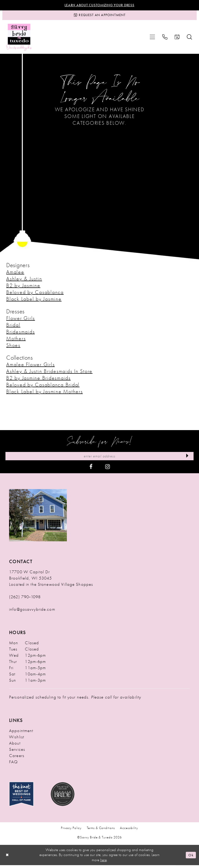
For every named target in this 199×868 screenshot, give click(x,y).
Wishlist (17, 739)
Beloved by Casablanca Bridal (43, 386)
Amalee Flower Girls (30, 366)
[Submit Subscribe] (187, 459)
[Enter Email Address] (99, 459)
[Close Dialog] (8, 858)
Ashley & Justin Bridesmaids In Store (49, 373)
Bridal (13, 327)
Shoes (13, 347)
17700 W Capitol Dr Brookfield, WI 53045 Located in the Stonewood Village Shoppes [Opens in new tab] (51, 581)
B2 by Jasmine (23, 287)
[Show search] (189, 39)
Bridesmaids (20, 333)
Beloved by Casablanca (35, 294)
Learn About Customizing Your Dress (100, 5)
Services (17, 752)
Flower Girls (21, 320)
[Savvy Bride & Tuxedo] (19, 39)
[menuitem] (152, 39)
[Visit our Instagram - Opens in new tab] (108, 469)
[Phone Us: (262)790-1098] (165, 39)
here (104, 863)
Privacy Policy (71, 831)
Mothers (16, 340)
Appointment (21, 733)
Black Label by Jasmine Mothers (45, 393)
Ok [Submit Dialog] (191, 858)
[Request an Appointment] (99, 16)
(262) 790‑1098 (25, 599)
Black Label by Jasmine (34, 301)
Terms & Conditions (101, 831)
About (15, 746)
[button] (152, 39)
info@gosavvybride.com (32, 612)
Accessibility (129, 831)
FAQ (13, 764)
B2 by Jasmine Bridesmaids (38, 380)
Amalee (15, 274)
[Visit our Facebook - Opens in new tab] (91, 469)
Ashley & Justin (24, 280)
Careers (17, 758)
